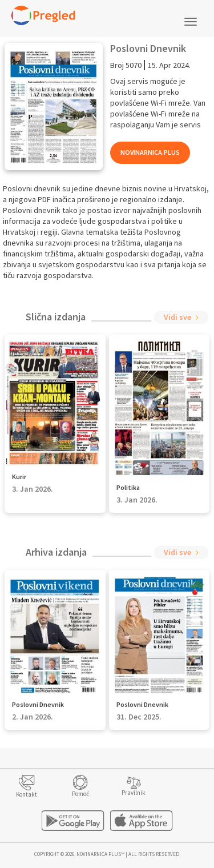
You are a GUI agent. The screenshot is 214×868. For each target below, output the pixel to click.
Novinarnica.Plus (150, 152)
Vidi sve (177, 317)
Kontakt (27, 794)
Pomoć (80, 794)
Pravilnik (134, 793)
